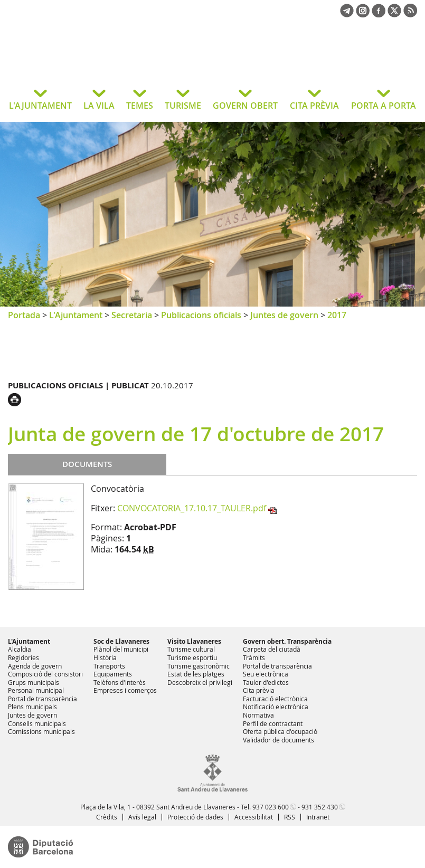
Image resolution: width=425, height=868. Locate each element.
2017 (337, 315)
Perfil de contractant (273, 723)
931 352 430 (320, 807)
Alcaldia (20, 649)
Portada (24, 315)
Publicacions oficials (201, 315)
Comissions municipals (41, 731)
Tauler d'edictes (266, 682)
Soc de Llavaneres (121, 641)
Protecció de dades (195, 817)
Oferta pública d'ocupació (280, 731)
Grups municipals (34, 682)
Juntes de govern (284, 315)
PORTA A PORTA (384, 106)
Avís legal (142, 817)
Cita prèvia (259, 690)
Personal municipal (36, 690)
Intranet (318, 817)
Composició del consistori (45, 674)
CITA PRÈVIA (314, 106)
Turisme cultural (191, 649)
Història (105, 657)
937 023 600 (271, 807)
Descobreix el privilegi (200, 682)
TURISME (183, 106)
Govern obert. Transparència (287, 641)
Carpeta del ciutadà (272, 649)
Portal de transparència (42, 699)
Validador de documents (278, 740)
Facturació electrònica (275, 699)
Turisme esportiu (192, 657)
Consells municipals (37, 723)
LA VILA (99, 106)
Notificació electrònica (276, 707)
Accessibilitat (254, 817)
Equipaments (113, 674)
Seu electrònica (266, 674)
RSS (290, 817)
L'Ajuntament (76, 315)
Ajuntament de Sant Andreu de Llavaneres (92, 60)
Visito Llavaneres (194, 641)
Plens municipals (32, 707)
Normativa (258, 715)
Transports (109, 666)
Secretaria (132, 315)
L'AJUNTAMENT (40, 106)
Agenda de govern (35, 666)
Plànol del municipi (121, 649)
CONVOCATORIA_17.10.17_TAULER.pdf (192, 508)
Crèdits (107, 817)
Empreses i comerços (125, 690)
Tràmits (254, 657)
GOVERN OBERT (245, 106)
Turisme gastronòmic (199, 666)
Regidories (23, 657)
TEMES (140, 106)
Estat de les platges (196, 674)
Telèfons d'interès (120, 682)
